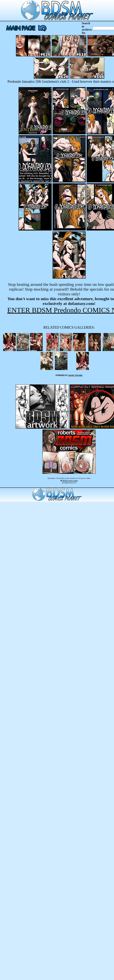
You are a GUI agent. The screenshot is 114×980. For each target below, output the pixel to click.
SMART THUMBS (75, 375)
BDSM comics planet (70, 481)
